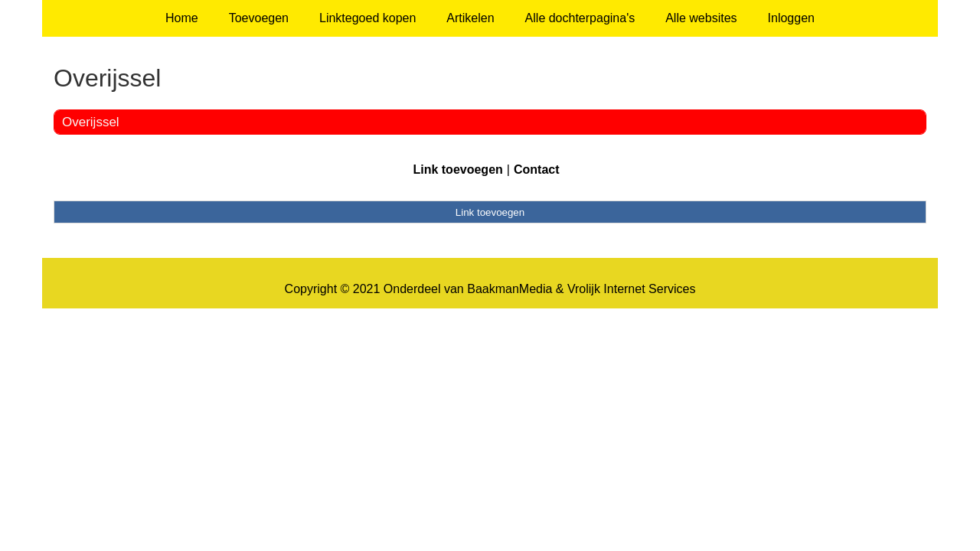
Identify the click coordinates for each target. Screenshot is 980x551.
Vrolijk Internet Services (631, 289)
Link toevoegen (457, 170)
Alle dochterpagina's (580, 18)
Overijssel (91, 122)
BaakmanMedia (510, 289)
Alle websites (701, 18)
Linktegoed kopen (367, 18)
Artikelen (470, 18)
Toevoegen (259, 18)
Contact (537, 170)
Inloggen (791, 18)
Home (182, 18)
